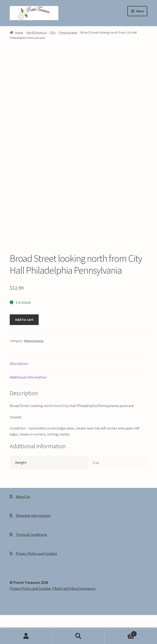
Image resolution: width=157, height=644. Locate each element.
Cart (121, 633)
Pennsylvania (68, 32)
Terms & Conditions (31, 551)
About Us (23, 513)
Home (19, 32)
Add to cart (24, 336)
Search (78, 636)
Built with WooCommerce (75, 605)
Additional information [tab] (28, 393)
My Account (26, 636)
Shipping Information (33, 532)
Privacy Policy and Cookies (36, 570)
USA (53, 32)
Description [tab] (19, 380)
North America (37, 32)
